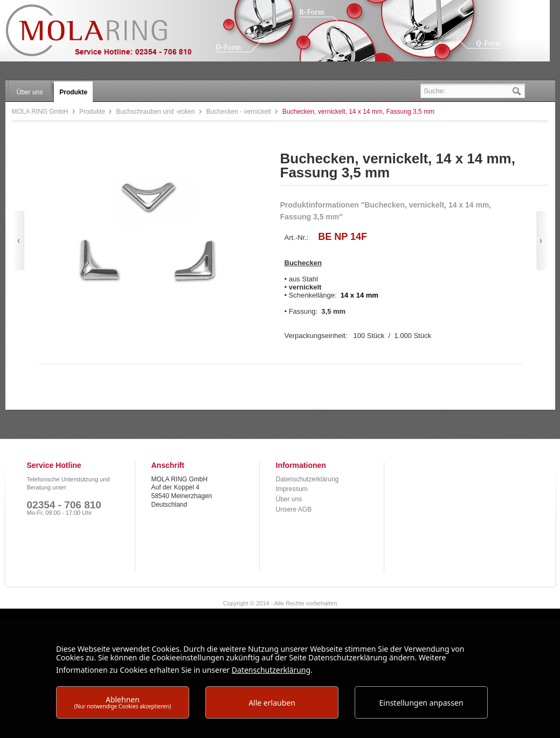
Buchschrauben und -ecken (157, 112)
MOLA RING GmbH (107, 35)
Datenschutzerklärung (307, 479)
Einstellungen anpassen (421, 703)
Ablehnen (123, 702)
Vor (541, 241)
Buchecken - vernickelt (239, 112)
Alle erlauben (272, 703)
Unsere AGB (294, 509)
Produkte (93, 112)
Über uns (289, 499)
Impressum (292, 489)
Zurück (19, 241)
